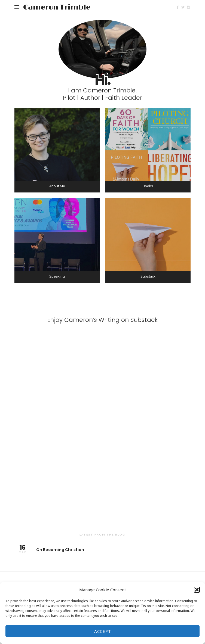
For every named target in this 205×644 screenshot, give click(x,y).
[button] (197, 590)
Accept (103, 631)
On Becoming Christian (103, 549)
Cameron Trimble (57, 7)
